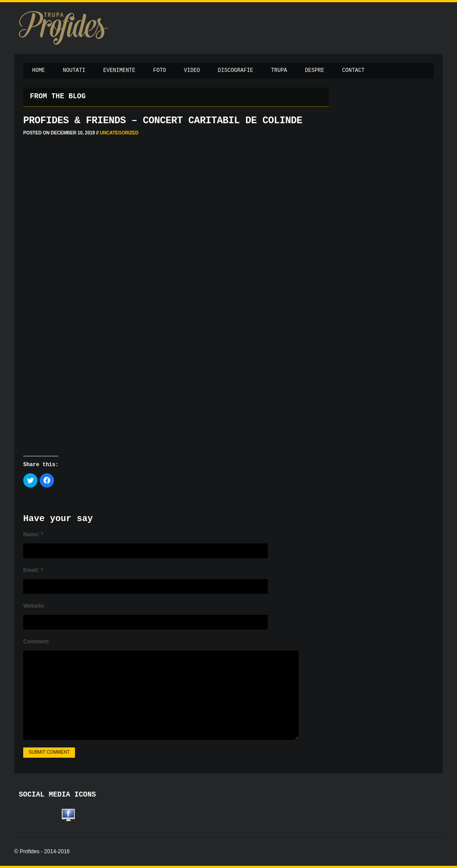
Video (192, 71)
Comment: (36, 642)
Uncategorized (119, 133)
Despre (314, 71)
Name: (33, 534)
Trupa (279, 71)
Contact (353, 71)
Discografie (235, 71)
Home (39, 71)
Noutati (74, 71)
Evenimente (119, 71)
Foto (160, 71)
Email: (33, 570)
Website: (34, 606)
